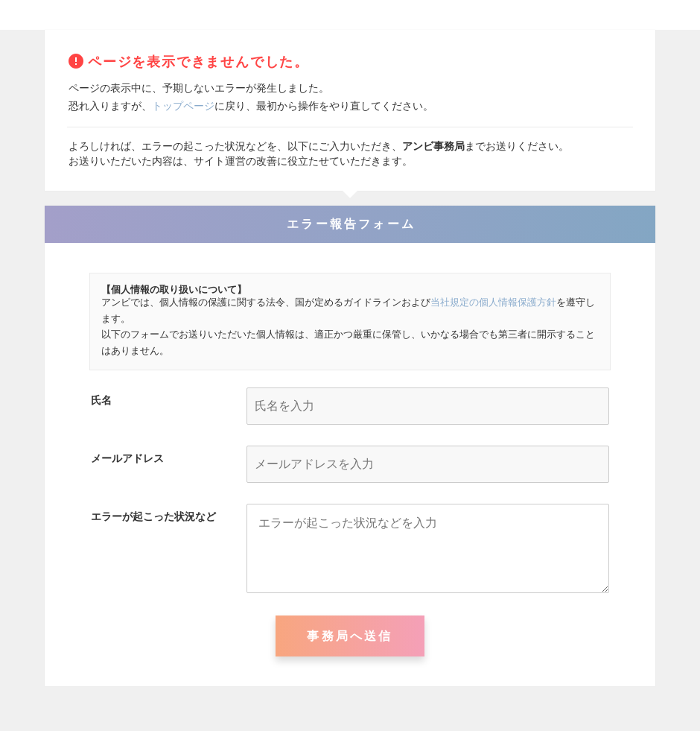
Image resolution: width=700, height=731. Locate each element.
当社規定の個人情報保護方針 (493, 302)
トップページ (183, 106)
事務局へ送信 (350, 636)
